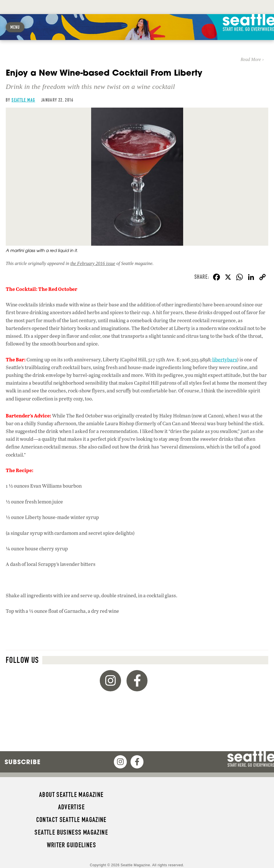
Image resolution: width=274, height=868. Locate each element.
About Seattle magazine (71, 795)
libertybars (225, 359)
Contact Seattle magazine (71, 820)
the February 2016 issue (93, 263)
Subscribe (23, 762)
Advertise (71, 807)
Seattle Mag (23, 100)
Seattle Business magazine (71, 832)
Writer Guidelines (72, 845)
